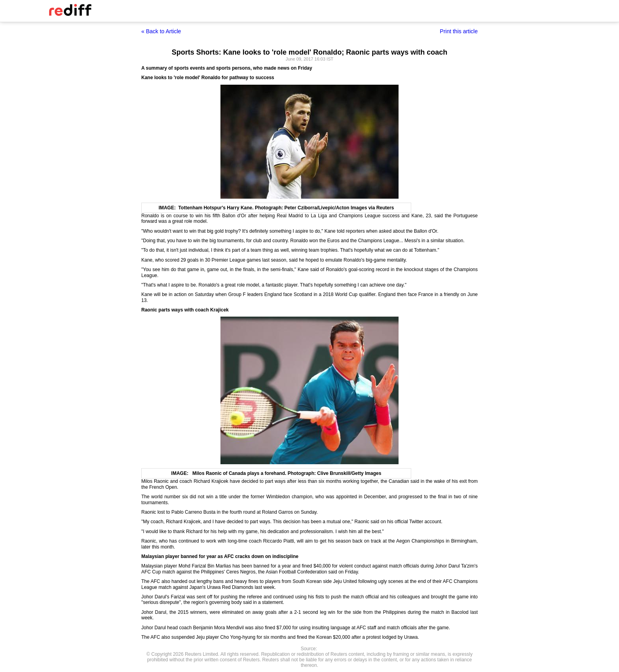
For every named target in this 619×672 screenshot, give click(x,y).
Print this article (459, 31)
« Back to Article (161, 31)
